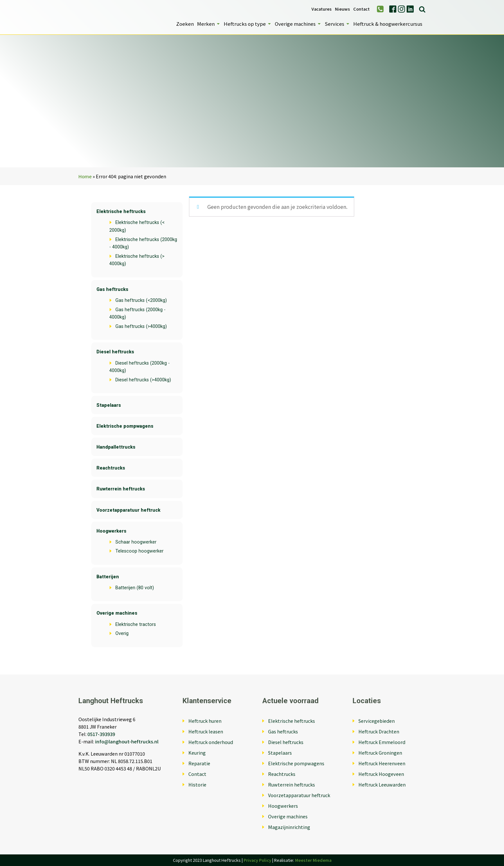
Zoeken (185, 24)
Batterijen (108, 577)
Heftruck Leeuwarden (382, 784)
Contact (361, 9)
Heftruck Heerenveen (382, 763)
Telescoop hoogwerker (139, 551)
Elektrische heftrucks (121, 212)
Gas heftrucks (112, 289)
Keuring (197, 753)
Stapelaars (109, 405)
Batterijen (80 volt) (135, 588)
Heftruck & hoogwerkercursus (388, 24)
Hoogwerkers (111, 531)
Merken (209, 24)
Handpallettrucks (116, 447)
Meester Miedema (313, 860)
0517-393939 (101, 734)
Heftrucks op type (248, 24)
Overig (122, 633)
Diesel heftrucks (115, 352)
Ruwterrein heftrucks (121, 489)
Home (85, 176)
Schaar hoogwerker (136, 542)
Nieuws (342, 9)
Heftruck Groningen (380, 753)
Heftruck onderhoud (211, 742)
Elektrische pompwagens (125, 426)
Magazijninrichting (289, 827)
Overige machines (298, 24)
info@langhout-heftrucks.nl (127, 741)
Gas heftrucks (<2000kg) (141, 300)
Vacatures (322, 9)
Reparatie (199, 763)
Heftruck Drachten (379, 731)
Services (337, 24)
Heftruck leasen (206, 731)
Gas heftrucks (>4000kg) (141, 326)
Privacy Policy (257, 860)
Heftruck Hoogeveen (381, 774)
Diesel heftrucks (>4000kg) (143, 380)
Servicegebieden (377, 721)
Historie (197, 784)
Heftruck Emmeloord (382, 742)
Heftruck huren (205, 721)
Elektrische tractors (136, 624)
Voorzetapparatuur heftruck (128, 510)
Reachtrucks (111, 468)
